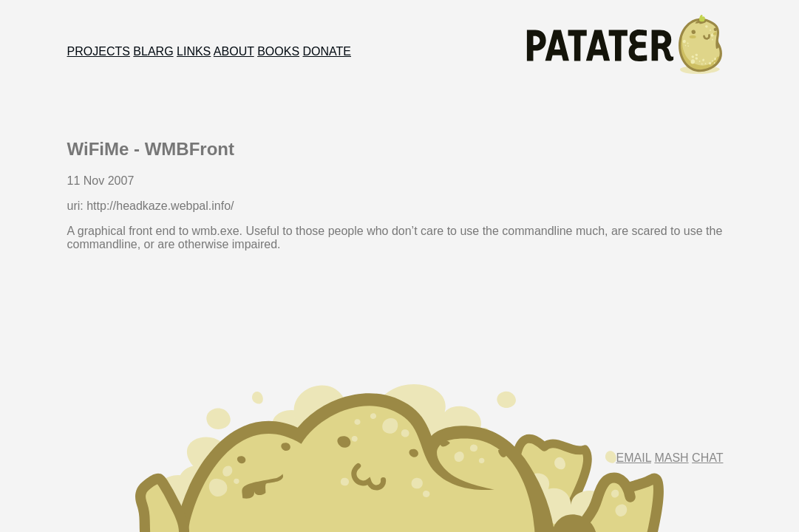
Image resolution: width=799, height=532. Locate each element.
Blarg (153, 51)
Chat (707, 458)
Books (278, 51)
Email (634, 458)
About (234, 51)
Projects (99, 51)
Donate (327, 51)
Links (194, 51)
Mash (671, 458)
